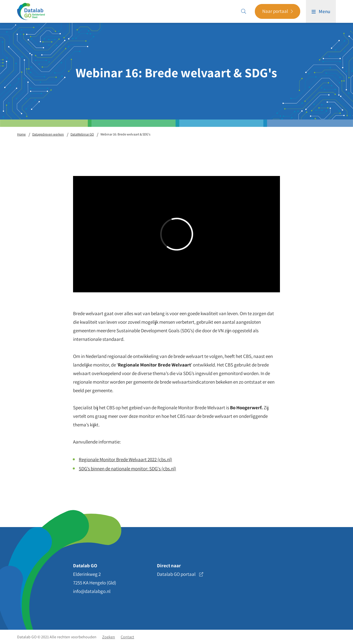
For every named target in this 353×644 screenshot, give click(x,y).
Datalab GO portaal (180, 574)
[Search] (243, 11)
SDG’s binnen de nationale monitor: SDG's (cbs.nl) (127, 469)
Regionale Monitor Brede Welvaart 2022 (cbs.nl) (125, 459)
